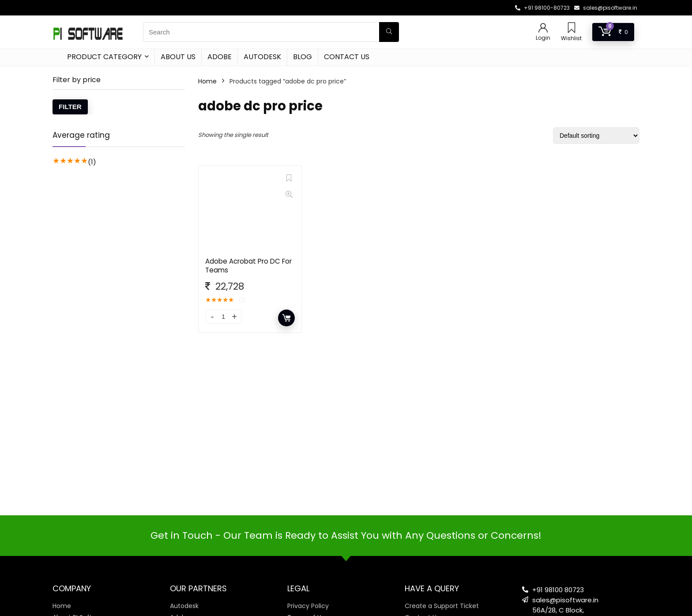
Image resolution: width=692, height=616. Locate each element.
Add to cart (286, 318)
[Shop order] (596, 136)
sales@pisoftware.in (610, 8)
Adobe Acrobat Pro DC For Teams (248, 266)
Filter (70, 107)
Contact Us (347, 57)
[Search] (389, 32)
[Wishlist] (572, 28)
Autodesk (262, 57)
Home (207, 81)
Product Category (104, 57)
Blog (303, 57)
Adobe (220, 57)
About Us (178, 57)
